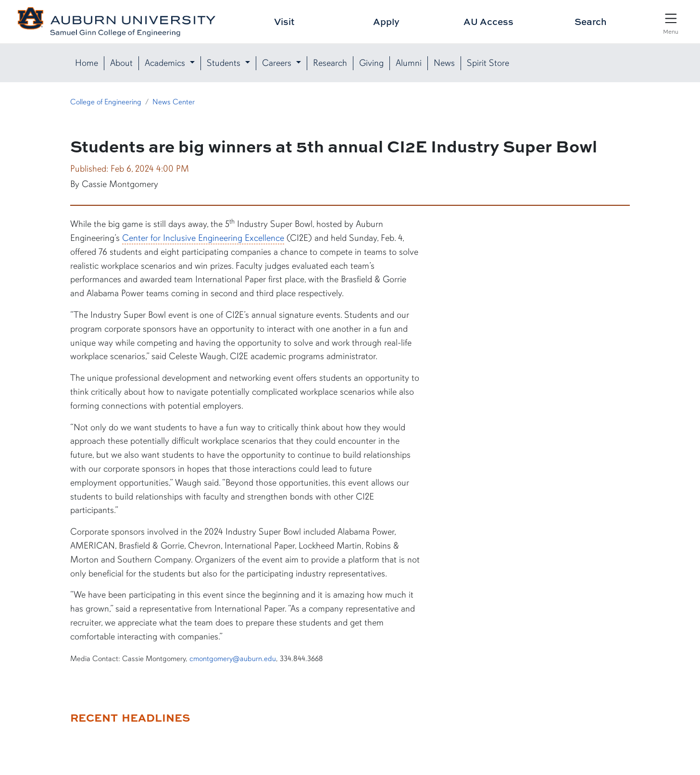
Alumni (409, 63)
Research (330, 63)
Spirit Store (488, 63)
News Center (174, 102)
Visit (284, 21)
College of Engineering (106, 102)
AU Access (488, 21)
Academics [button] (166, 63)
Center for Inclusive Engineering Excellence (203, 238)
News (444, 63)
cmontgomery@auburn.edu (233, 659)
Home (87, 63)
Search (591, 21)
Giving (371, 63)
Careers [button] (278, 63)
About (121, 63)
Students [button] (225, 63)
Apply (386, 21)
